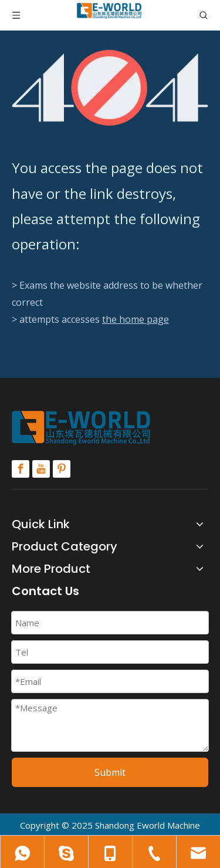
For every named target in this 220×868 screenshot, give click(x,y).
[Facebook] (21, 469)
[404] (110, 88)
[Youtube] (41, 469)
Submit (110, 772)
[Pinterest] (62, 469)
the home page (136, 319)
